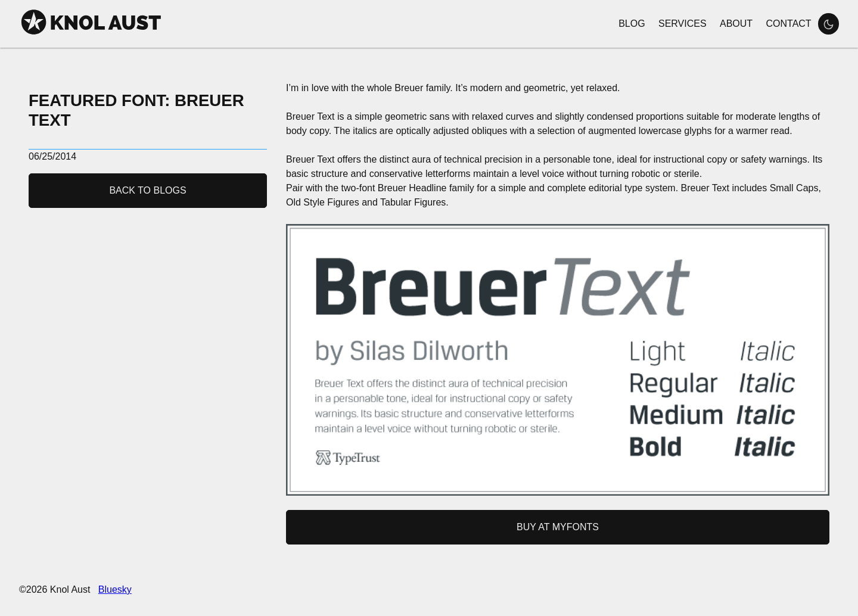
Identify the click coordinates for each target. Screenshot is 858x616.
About (736, 24)
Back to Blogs (147, 190)
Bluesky (115, 589)
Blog (632, 24)
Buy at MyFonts (558, 527)
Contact (788, 24)
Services (683, 24)
